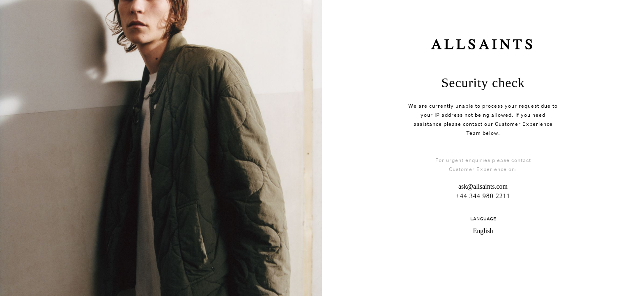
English (483, 231)
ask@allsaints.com (483, 186)
